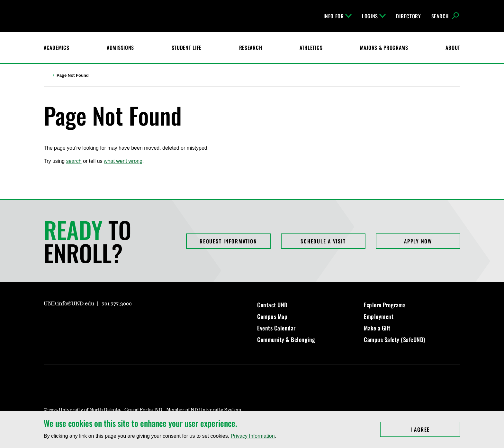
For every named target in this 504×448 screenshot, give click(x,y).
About (453, 48)
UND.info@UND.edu (69, 304)
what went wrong (123, 161)
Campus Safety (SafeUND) (395, 339)
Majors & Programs (384, 48)
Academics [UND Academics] (56, 48)
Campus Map (272, 316)
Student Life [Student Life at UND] (187, 48)
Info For (337, 16)
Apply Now (418, 241)
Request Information (228, 241)
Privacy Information (253, 436)
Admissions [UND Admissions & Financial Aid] (120, 48)
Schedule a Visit (323, 241)
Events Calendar (276, 328)
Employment (379, 316)
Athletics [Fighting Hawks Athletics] (311, 48)
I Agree (435, 429)
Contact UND (272, 305)
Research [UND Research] (251, 48)
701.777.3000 (117, 304)
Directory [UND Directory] (408, 16)
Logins (374, 16)
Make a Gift (377, 328)
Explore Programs (385, 305)
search (74, 161)
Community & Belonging (286, 339)
